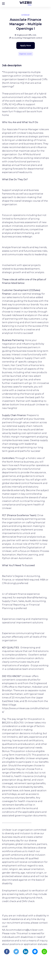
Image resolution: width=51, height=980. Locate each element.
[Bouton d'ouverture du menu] (3, 3)
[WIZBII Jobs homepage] (26, 3)
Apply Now (26, 45)
